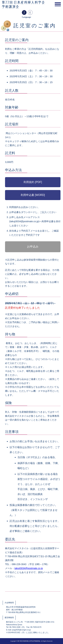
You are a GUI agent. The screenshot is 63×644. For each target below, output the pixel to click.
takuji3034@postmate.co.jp (29, 568)
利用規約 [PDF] (33, 182)
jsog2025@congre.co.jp (21, 630)
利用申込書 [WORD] (33, 195)
